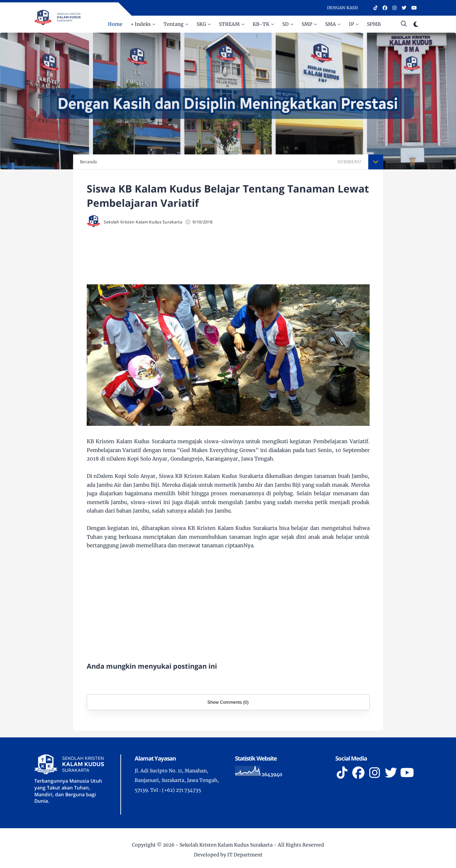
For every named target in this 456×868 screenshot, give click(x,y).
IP (351, 24)
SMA (331, 24)
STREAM (229, 24)
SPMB (374, 24)
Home (115, 24)
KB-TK (261, 24)
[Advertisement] (228, 257)
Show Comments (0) (228, 702)
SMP (307, 24)
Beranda (88, 162)
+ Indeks (141, 24)
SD (285, 24)
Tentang (174, 24)
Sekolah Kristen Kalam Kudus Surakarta (226, 845)
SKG (201, 24)
